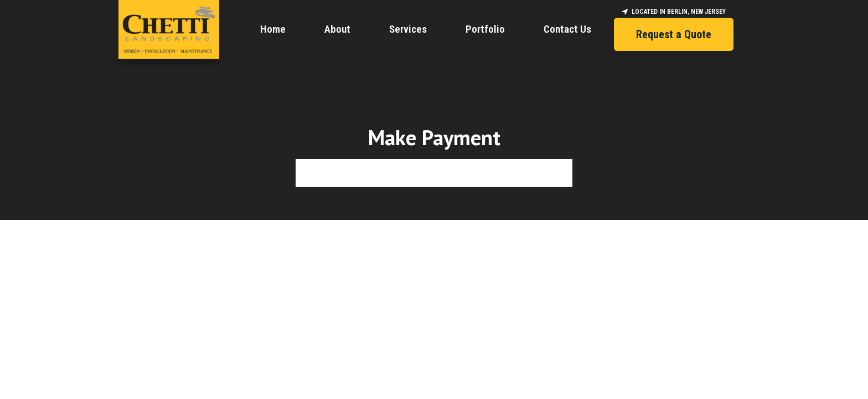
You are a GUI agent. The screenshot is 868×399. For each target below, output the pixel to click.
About (337, 29)
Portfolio (485, 29)
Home (273, 29)
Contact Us (567, 29)
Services (408, 29)
